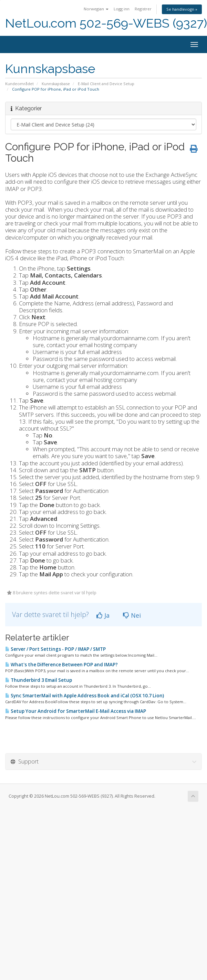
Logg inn (122, 9)
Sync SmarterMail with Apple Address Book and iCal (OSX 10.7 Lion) (85, 696)
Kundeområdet (19, 84)
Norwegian (96, 9)
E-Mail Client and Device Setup (106, 84)
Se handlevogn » (182, 9)
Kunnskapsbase (56, 84)
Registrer (143, 9)
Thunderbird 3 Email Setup (39, 680)
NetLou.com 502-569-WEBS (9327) (106, 23)
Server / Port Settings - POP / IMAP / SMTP (55, 649)
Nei (132, 615)
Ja (103, 615)
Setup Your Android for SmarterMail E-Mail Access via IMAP (76, 711)
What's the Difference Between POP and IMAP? (61, 665)
